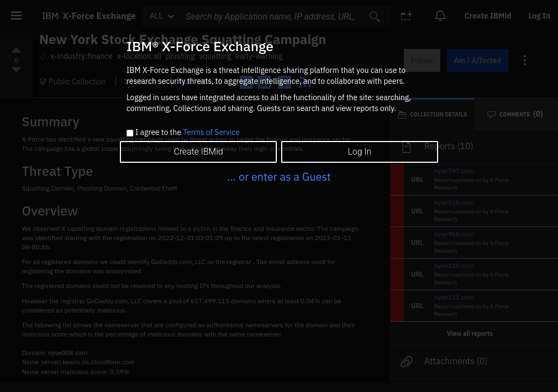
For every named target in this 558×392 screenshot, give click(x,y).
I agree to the (187, 133)
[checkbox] (130, 133)
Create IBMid (198, 152)
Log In (359, 152)
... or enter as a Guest (279, 177)
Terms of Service (211, 132)
